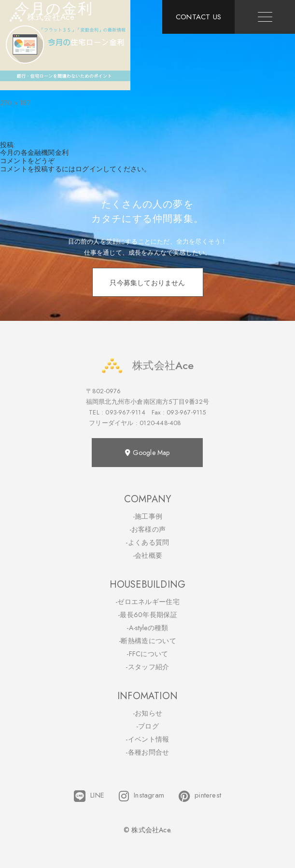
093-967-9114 (125, 412)
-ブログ (147, 726)
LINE (89, 796)
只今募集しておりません (147, 283)
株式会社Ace (147, 365)
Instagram (141, 796)
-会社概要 (148, 555)
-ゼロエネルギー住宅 (147, 602)
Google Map (147, 453)
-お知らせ (148, 713)
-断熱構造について (147, 641)
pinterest (200, 796)
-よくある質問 (147, 542)
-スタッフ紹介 (147, 667)
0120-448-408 (160, 423)
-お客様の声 (148, 529)
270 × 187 (15, 103)
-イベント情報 (147, 739)
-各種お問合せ (147, 752)
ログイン (89, 169)
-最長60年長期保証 (147, 615)
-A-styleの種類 (147, 628)
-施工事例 (148, 516)
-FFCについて (147, 654)
